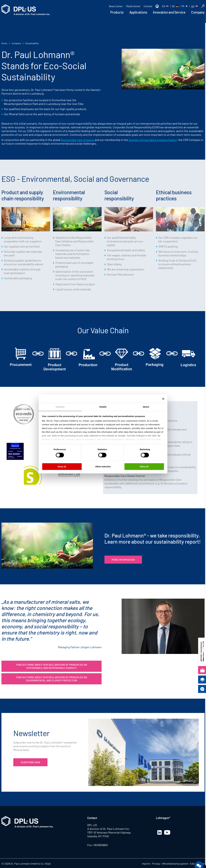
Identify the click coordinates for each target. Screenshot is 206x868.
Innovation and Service (169, 12)
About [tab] (146, 407)
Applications (138, 12)
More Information (123, 560)
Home (4, 43)
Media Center (133, 6)
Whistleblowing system (175, 864)
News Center (116, 6)
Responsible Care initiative (78, 140)
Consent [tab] (60, 407)
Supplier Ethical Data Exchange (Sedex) (153, 140)
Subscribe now (30, 762)
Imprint (146, 864)
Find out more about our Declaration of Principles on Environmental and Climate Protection (52, 679)
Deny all (62, 467)
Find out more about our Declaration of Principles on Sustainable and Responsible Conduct (52, 666)
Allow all (144, 467)
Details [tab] (103, 407)
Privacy (156, 864)
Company (198, 12)
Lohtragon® (163, 818)
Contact (148, 6)
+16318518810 (100, 845)
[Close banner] (163, 399)
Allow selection (103, 467)
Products (117, 12)
